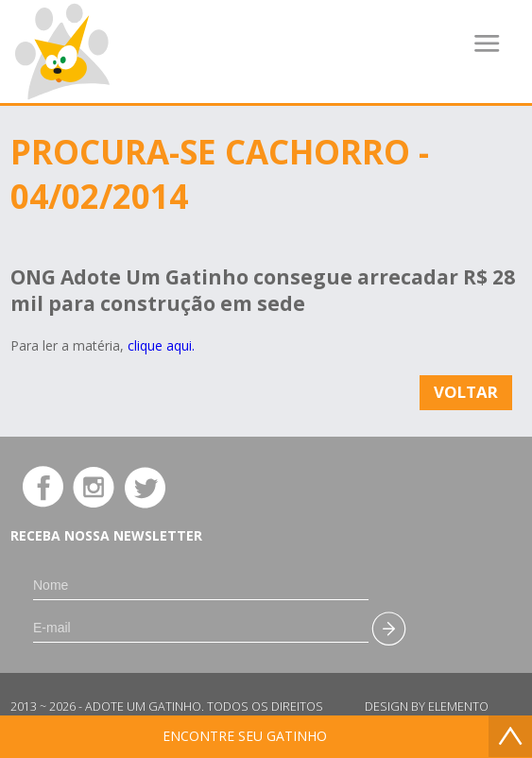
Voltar (466, 392)
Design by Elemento (427, 706)
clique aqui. (161, 345)
